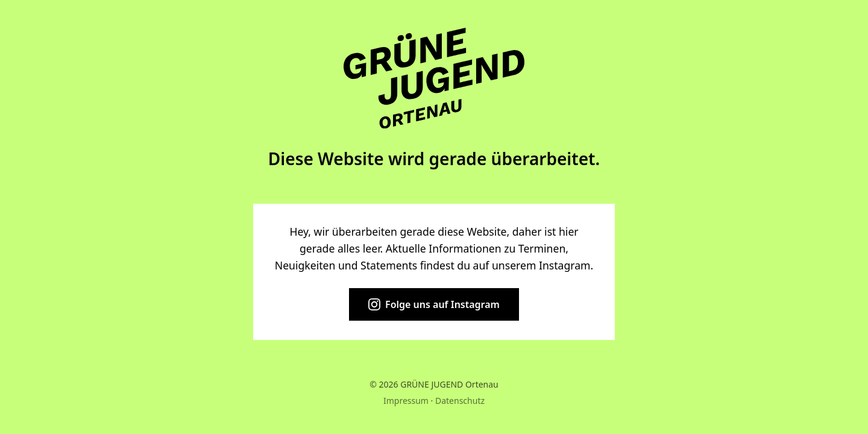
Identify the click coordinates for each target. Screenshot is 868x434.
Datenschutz (460, 401)
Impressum (406, 401)
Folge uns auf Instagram (434, 304)
